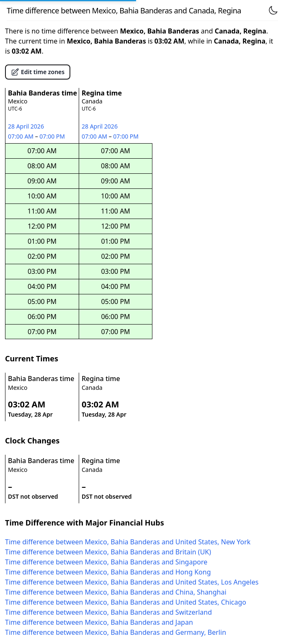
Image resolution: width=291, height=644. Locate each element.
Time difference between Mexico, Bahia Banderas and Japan (99, 622)
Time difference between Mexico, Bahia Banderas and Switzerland (108, 612)
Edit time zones (38, 72)
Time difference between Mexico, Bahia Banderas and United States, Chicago (126, 602)
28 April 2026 (26, 126)
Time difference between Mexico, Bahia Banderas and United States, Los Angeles (132, 582)
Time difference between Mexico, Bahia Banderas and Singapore (106, 562)
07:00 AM (22, 136)
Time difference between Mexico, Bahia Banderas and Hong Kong (108, 572)
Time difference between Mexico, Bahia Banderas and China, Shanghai (116, 592)
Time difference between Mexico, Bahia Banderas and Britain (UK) (108, 552)
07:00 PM (53, 136)
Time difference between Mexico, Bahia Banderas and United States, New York (128, 542)
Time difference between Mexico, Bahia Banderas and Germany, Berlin (116, 632)
